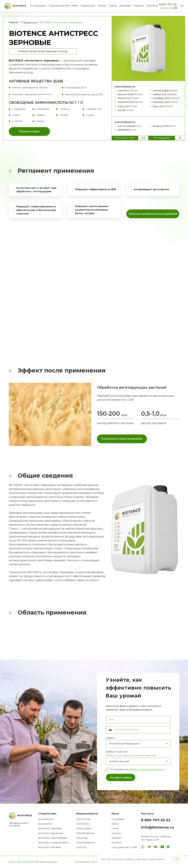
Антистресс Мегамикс (50, 847)
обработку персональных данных (147, 769)
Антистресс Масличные (51, 833)
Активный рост (46, 819)
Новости (139, 6)
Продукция (88, 6)
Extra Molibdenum (86, 843)
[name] (138, 720)
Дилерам (125, 6)
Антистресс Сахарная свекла (53, 843)
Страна (110, 738)
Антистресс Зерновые (50, 829)
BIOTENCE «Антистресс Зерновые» (62, 23)
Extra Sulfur (82, 838)
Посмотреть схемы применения (122, 439)
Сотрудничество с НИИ (63, 6)
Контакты (152, 6)
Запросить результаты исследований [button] (153, 214)
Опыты (102, 6)
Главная (14, 22)
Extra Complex (84, 829)
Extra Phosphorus (85, 833)
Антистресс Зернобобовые (53, 838)
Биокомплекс (45, 824)
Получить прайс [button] (29, 131)
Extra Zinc (81, 847)
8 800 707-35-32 (156, 820)
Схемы (113, 6)
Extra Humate (84, 819)
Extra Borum (83, 824)
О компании (38, 6)
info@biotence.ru (158, 827)
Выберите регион (117, 752)
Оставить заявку (121, 778)
